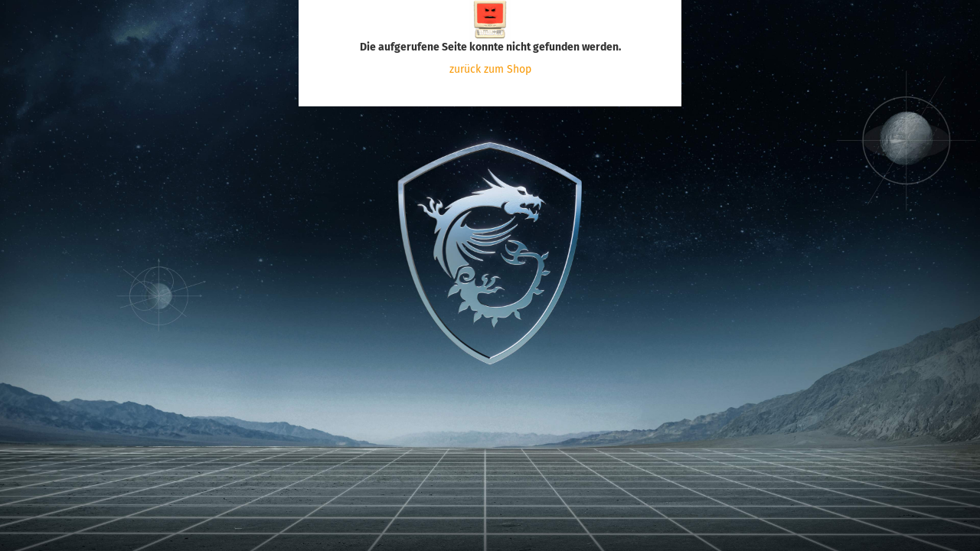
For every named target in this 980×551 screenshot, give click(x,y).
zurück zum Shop (490, 69)
